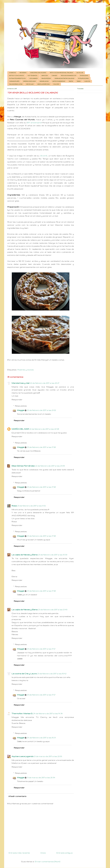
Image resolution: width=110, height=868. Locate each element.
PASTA (71, 81)
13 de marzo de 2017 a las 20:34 (41, 777)
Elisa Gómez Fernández (23, 466)
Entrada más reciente (19, 853)
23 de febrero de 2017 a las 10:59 (53, 555)
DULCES (56, 84)
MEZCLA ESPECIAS (43, 84)
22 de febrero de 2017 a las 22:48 (44, 429)
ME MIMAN (23, 73)
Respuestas (21, 406)
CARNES (54, 76)
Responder (17, 400)
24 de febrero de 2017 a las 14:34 (48, 713)
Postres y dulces (26, 370)
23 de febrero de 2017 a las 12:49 (53, 610)
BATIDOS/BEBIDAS (59, 81)
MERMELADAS (44, 81)
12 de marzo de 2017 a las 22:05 (48, 756)
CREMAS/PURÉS (14, 81)
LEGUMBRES (34, 78)
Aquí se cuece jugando (23, 756)
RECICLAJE (30, 84)
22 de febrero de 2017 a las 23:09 (50, 466)
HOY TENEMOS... (33, 76)
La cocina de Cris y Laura (24, 674)
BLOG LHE (80, 73)
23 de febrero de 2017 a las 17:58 (41, 447)
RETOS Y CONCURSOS (16, 76)
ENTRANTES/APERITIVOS (17, 78)
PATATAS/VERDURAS (29, 81)
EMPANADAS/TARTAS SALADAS (64, 78)
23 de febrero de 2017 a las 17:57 (41, 649)
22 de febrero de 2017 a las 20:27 (45, 383)
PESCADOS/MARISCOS (69, 76)
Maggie (21, 410)
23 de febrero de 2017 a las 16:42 (52, 674)
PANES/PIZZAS (46, 78)
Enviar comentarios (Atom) (48, 861)
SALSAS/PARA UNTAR (16, 84)
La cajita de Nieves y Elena (25, 555)
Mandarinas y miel (21, 383)
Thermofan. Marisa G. (22, 713)
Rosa (14, 506)
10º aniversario (34, 123)
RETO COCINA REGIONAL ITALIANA (61, 73)
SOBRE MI (12, 73)
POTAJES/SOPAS (83, 78)
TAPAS (79, 81)
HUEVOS (87, 81)
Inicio (43, 853)
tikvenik (44, 156)
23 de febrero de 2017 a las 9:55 (32, 506)
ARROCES (45, 76)
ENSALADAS (84, 76)
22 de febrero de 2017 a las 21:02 (41, 410)
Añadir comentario (17, 796)
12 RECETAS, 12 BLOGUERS (38, 73)
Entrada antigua (64, 853)
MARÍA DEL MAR (20, 429)
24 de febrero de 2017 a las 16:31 (41, 738)
